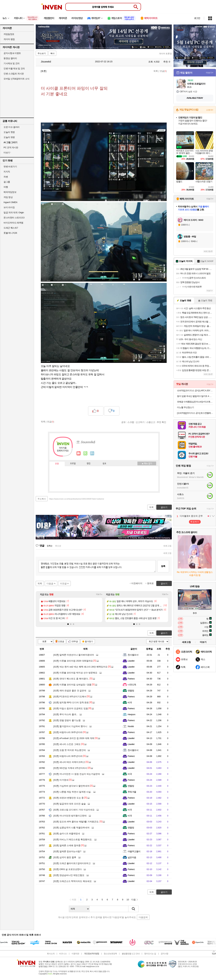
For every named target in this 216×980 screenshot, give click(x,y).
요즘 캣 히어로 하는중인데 (69, 750)
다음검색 (143, 917)
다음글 (50, 584)
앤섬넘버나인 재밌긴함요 (69, 875)
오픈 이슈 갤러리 (12, 127)
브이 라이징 (9, 207)
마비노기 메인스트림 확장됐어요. (73, 840)
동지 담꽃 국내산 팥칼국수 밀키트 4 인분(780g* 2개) (195, 396)
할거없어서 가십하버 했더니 (70, 726)
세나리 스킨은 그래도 (67, 744)
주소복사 (42, 499)
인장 (57, 464)
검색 (134, 909)
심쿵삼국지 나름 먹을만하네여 (71, 828)
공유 (123, 422)
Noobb (131, 726)
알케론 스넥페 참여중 (67, 845)
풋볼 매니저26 (10, 233)
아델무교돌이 (134, 851)
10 (128, 900)
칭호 (104, 464)
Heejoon (132, 714)
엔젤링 (131, 691)
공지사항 (164, 954)
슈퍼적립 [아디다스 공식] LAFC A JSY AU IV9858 (195, 391)
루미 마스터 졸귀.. (65, 714)
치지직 (7, 172)
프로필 (73, 464)
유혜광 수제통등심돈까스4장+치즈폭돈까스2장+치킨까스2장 (195, 402)
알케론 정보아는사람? (67, 851)
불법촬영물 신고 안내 (131, 954)
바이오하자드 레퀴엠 (13, 223)
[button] (68, 624)
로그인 (197, 18)
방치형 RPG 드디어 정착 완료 (71, 702)
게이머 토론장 (165, 54)
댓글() (163, 71)
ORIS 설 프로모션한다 (67, 869)
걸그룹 (7, 182)
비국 (130, 702)
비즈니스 (63, 954)
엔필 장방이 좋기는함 (67, 720)
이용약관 (75, 954)
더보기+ (99, 594)
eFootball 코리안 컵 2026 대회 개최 (74, 738)
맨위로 (150, 583)
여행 (6, 187)
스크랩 (131, 422)
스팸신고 (151, 422)
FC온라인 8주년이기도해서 (70, 697)
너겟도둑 (132, 685)
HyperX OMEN (10, 202)
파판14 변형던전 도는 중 (68, 798)
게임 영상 (8, 197)
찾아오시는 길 (150, 954)
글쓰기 (164, 633)
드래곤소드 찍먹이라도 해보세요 (72, 881)
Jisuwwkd (44, 62)
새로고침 (167, 546)
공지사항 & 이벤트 (12, 53)
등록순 (50, 546)
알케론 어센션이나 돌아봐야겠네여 (74, 655)
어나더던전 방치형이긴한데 (70, 816)
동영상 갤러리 (10, 58)
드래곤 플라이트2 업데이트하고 (72, 863)
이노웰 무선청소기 (185, 407)
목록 (156, 71)
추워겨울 (132, 792)
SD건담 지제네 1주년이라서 (70, 768)
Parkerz (131, 679)
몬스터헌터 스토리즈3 (14, 218)
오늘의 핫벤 (9, 132)
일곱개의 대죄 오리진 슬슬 (69, 804)
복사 (52, 53)
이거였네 (61, 780)
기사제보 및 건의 (12, 63)
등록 (163, 566)
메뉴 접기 (147, 463)
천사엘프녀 (133, 655)
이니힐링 (85, 453)
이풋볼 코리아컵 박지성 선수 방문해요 (75, 673)
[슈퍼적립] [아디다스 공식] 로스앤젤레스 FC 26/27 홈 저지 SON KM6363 (195, 413)
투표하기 (195, 522)
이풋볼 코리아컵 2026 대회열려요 (73, 661)
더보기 (92, 453)
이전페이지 (137, 583)
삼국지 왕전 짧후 (65, 857)
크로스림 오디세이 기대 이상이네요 (74, 810)
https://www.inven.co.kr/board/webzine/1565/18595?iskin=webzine (77, 499)
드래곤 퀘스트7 (11, 228)
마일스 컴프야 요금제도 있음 (71, 708)
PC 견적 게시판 (11, 147)
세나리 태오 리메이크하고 (69, 762)
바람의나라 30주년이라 (68, 732)
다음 (134, 900)
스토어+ (210, 110)
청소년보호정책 (110, 954)
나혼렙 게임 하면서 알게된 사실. (72, 792)
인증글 (61, 641)
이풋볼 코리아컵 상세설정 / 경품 (72, 685)
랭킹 (89, 464)
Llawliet (131, 661)
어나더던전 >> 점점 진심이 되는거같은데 (77, 774)
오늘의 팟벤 (9, 137)
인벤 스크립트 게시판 (14, 74)
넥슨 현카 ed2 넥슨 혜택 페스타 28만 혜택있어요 (80, 667)
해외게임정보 (10, 192)
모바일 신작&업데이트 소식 (16, 79)
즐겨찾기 (89, 641)
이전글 (63, 584)
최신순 (58, 546)
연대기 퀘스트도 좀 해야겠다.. (71, 679)
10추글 (75, 641)
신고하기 (140, 422)
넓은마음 (132, 857)
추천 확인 (162, 422)
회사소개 (51, 954)
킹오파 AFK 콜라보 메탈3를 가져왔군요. (76, 822)
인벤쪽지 (79, 453)
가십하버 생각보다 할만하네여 (71, 786)
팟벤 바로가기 (10, 167)
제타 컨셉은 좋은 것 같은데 (70, 691)
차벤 (6, 177)
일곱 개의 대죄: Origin (14, 212)
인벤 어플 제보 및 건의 (14, 69)
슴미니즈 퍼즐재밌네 (67, 834)
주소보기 (42, 53)
